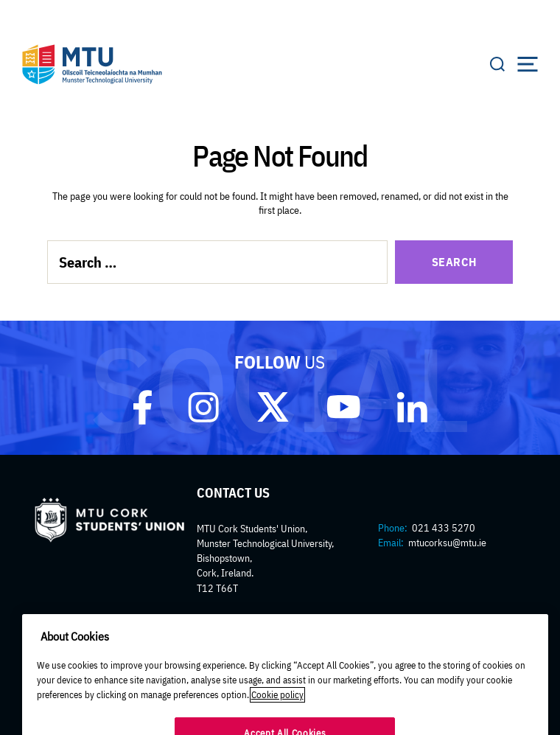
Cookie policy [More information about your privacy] (277, 704)
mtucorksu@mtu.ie (447, 543)
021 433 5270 (444, 528)
